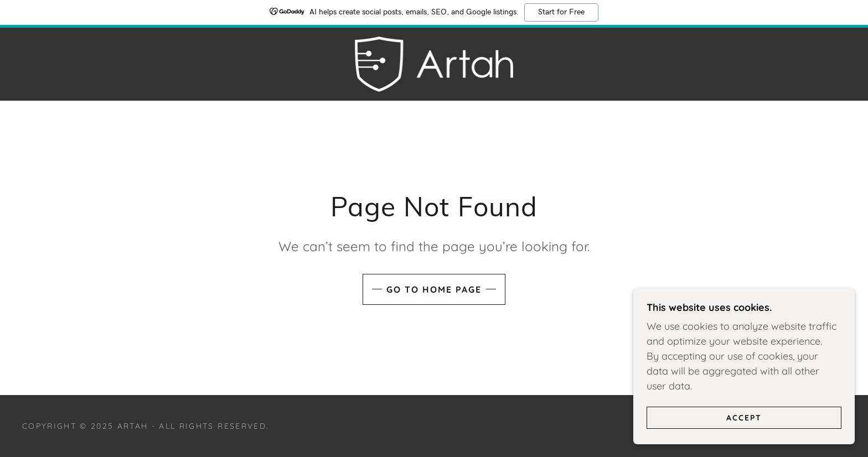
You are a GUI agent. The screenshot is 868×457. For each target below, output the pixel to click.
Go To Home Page (434, 289)
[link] (434, 63)
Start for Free (561, 12)
